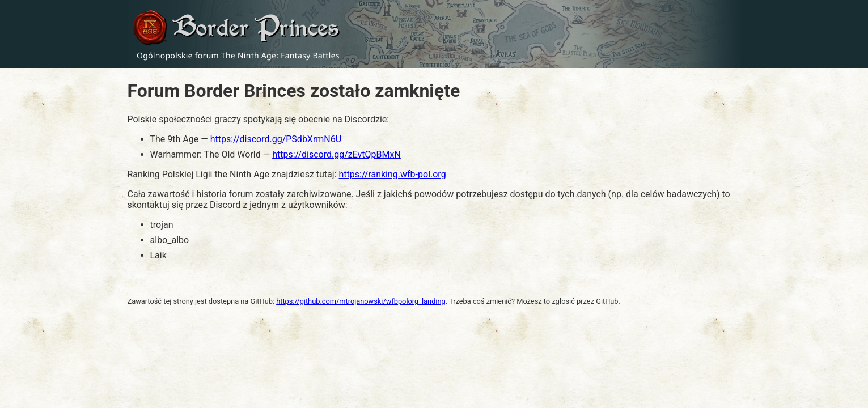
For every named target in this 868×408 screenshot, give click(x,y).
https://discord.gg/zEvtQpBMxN (336, 154)
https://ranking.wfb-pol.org (392, 174)
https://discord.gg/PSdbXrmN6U (276, 139)
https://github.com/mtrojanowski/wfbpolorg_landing (361, 301)
